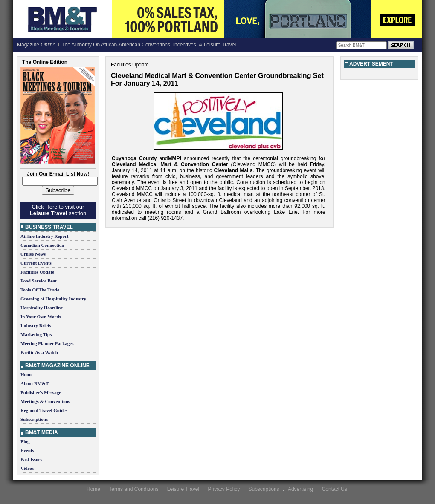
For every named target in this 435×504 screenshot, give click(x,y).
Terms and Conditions (133, 489)
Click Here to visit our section (58, 210)
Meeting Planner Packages (47, 343)
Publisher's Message (41, 392)
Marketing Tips (36, 334)
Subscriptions (34, 419)
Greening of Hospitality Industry (53, 299)
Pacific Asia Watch (39, 352)
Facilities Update (37, 272)
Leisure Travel (183, 489)
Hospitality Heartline (42, 308)
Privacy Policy (224, 489)
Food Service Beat (39, 281)
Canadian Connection (42, 245)
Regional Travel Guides (44, 410)
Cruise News (33, 254)
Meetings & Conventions (45, 401)
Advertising (300, 489)
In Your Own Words (41, 317)
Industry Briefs (36, 325)
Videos (27, 468)
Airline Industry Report (44, 236)
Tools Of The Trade (40, 290)
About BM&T (35, 383)
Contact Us (335, 489)
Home (26, 374)
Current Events (36, 263)
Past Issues (31, 459)
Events (27, 450)
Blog (25, 441)
